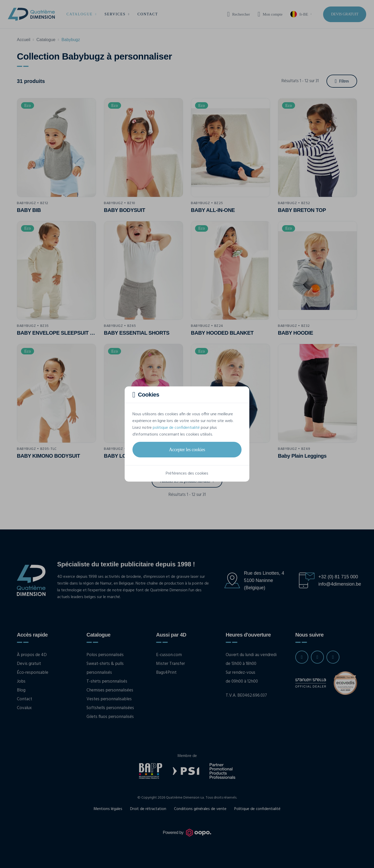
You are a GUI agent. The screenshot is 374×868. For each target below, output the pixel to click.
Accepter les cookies (187, 450)
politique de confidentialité (176, 428)
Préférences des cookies (187, 474)
